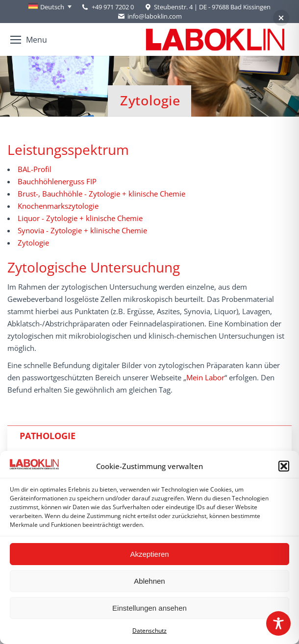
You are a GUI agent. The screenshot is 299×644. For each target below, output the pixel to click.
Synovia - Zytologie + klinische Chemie (82, 230)
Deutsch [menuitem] (52, 7)
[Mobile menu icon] (29, 40)
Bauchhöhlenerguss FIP (57, 181)
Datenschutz (149, 631)
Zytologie (33, 243)
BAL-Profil (35, 169)
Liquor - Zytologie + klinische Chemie (80, 218)
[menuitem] (50, 7)
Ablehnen (149, 581)
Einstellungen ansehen (149, 608)
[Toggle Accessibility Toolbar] (278, 623)
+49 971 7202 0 (113, 7)
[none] (50, 7)
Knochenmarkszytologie (58, 206)
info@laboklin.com (149, 16)
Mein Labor (205, 377)
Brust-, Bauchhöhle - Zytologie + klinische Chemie (101, 194)
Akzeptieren (149, 554)
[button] (284, 466)
